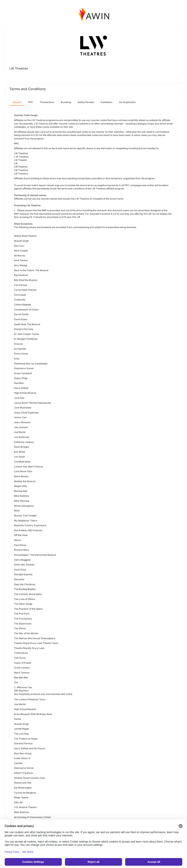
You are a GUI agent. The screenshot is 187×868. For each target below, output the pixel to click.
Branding (66, 102)
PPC (31, 102)
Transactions (47, 102)
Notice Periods (86, 102)
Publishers (106, 102)
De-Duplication (127, 102)
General (17, 102)
